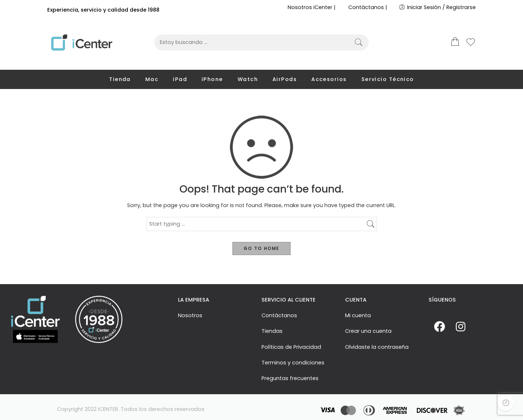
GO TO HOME (261, 248)
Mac (152, 79)
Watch (248, 79)
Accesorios (329, 79)
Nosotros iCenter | (312, 7)
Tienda (120, 79)
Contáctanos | (368, 7)
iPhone (212, 79)
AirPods (285, 79)
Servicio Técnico (388, 79)
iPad (180, 79)
